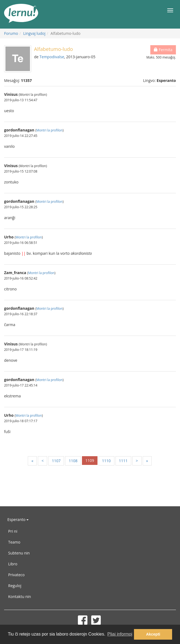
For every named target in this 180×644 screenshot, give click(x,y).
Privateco (16, 575)
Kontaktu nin (20, 597)
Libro (13, 564)
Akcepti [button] (153, 634)
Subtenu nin (19, 553)
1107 (56, 461)
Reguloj (15, 586)
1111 (123, 461)
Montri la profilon (49, 130)
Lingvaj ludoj (34, 33)
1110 (106, 461)
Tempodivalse (52, 57)
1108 (73, 461)
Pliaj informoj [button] (120, 634)
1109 (90, 460)
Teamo (14, 542)
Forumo (11, 33)
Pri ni (13, 531)
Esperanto (18, 519)
